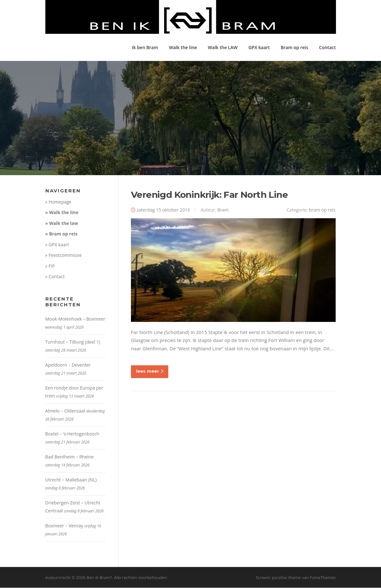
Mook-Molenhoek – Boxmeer (75, 319)
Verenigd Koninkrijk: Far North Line (209, 195)
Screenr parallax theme (278, 578)
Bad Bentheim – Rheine (70, 457)
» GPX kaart (57, 245)
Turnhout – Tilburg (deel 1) (73, 342)
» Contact (55, 277)
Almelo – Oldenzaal (65, 411)
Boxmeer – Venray (64, 526)
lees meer (150, 372)
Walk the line (183, 47)
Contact (327, 47)
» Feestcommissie (64, 256)
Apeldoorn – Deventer (68, 365)
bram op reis (322, 210)
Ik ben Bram (145, 47)
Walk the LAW (223, 47)
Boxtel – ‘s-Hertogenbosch (72, 434)
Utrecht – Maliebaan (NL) (71, 480)
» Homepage (58, 202)
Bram (223, 210)
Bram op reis (294, 47)
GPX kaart (259, 47)
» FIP (50, 266)
